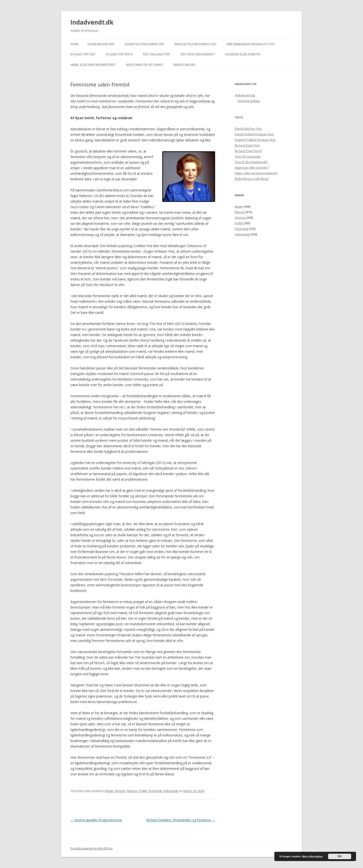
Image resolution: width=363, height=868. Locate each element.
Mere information (312, 856)
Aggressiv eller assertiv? (243, 54)
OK (340, 856)
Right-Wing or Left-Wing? (145, 65)
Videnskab (171, 791)
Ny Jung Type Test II (119, 54)
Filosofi (120, 791)
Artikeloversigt (245, 95)
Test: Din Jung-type (156, 54)
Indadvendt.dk (92, 22)
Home (74, 44)
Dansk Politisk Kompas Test (145, 44)
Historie (132, 791)
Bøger (110, 791)
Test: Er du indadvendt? (197, 54)
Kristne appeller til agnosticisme (96, 820)
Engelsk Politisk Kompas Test (196, 44)
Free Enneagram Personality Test (251, 44)
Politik (143, 791)
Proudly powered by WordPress (91, 848)
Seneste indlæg (184, 65)
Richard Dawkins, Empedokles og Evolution (181, 820)
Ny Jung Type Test (83, 54)
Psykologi (155, 791)
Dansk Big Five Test (101, 44)
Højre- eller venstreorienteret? (93, 65)
